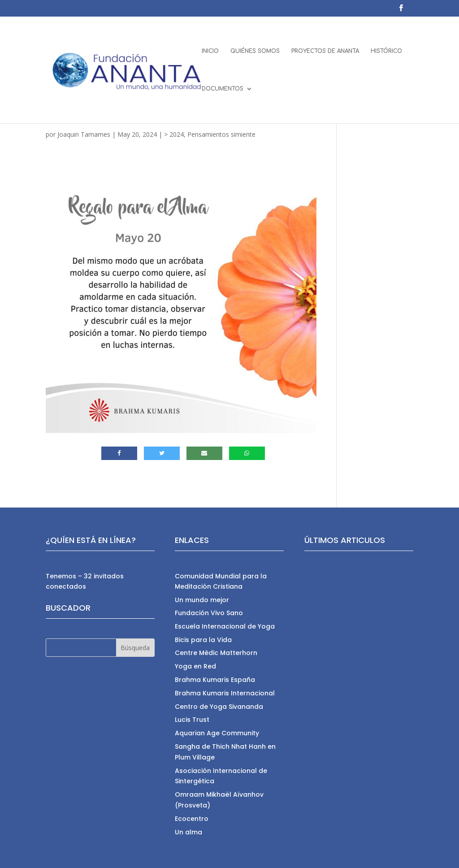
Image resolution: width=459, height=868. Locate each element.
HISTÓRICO (386, 51)
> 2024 (174, 134)
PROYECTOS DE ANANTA (325, 51)
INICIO (210, 51)
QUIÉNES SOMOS (255, 51)
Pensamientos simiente (221, 134)
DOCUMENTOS (223, 89)
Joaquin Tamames (84, 134)
